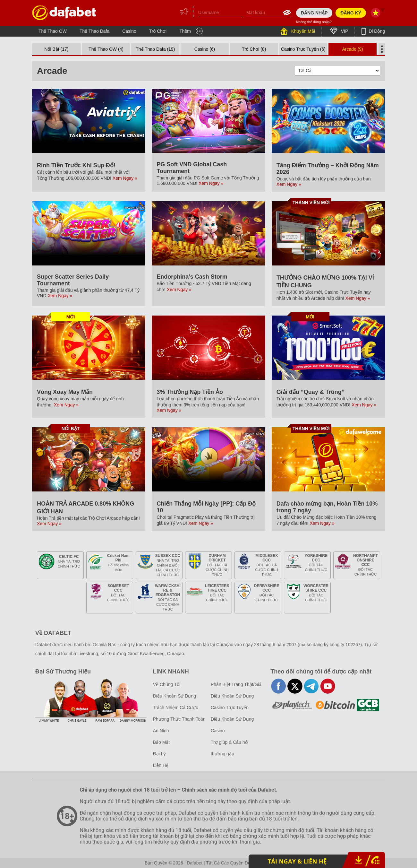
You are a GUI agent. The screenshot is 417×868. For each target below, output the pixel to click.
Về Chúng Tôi (167, 684)
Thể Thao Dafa (94, 31)
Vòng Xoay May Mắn (65, 392)
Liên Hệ (161, 765)
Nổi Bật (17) (56, 49)
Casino (129, 31)
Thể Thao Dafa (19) (155, 49)
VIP (344, 31)
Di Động (376, 31)
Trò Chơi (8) (254, 49)
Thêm (185, 31)
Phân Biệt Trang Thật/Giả (236, 684)
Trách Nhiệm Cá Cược (176, 707)
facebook (279, 686)
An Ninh (161, 731)
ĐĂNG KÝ (351, 13)
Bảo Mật (162, 742)
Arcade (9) (352, 49)
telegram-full (311, 686)
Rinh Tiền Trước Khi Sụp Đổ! (76, 165)
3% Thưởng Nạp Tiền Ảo (190, 392)
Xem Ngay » (125, 178)
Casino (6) (205, 49)
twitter (295, 686)
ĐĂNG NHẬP (314, 13)
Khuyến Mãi (302, 31)
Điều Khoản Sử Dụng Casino (232, 725)
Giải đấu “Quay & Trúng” (311, 392)
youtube (328, 686)
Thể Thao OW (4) (106, 49)
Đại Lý (159, 754)
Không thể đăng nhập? (314, 22)
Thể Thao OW (53, 31)
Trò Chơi (158, 31)
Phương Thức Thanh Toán (179, 719)
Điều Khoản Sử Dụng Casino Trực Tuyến (232, 702)
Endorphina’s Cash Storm (192, 277)
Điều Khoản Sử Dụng (174, 696)
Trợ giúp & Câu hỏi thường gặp (230, 748)
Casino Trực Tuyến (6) (303, 49)
